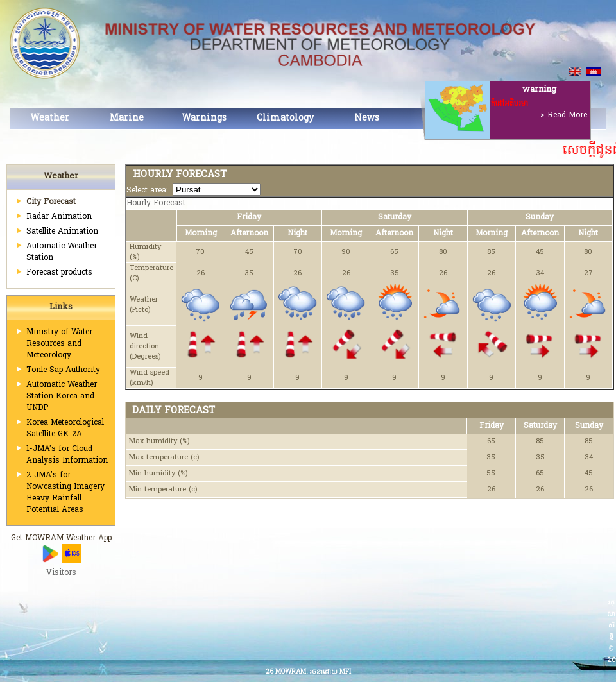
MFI (345, 672)
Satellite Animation (62, 232)
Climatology (285, 118)
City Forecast (51, 202)
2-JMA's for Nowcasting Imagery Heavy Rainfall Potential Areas (65, 493)
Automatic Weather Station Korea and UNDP (62, 396)
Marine (127, 118)
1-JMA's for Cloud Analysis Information (67, 455)
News (367, 118)
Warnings (204, 118)
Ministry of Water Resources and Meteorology (59, 344)
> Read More (564, 115)
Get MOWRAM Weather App (61, 538)
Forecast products (59, 273)
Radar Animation (59, 217)
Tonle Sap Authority (63, 370)
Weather (50, 118)
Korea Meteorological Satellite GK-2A (65, 429)
